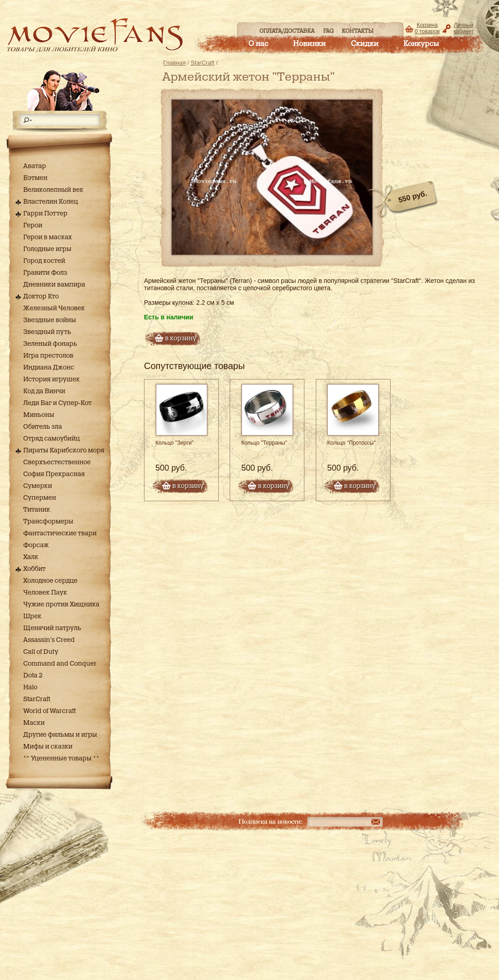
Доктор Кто (41, 297)
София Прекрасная (54, 474)
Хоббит (34, 569)
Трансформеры (48, 522)
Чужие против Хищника (61, 605)
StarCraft (37, 699)
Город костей (44, 261)
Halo (30, 688)
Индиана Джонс (49, 368)
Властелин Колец (51, 202)
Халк (31, 557)
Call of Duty (41, 652)
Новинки (309, 44)
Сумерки (38, 486)
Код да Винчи (44, 391)
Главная (174, 63)
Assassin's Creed (49, 640)
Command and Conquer (60, 664)
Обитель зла (43, 427)
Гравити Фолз (45, 273)
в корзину (181, 339)
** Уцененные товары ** (61, 759)
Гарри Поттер (45, 214)
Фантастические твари (60, 534)
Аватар (35, 166)
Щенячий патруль (52, 628)
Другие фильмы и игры (60, 735)
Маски (34, 723)
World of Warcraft (49, 711)
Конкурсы (421, 44)
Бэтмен (35, 178)
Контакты (358, 31)
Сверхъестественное (57, 462)
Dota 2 (33, 676)
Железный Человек (54, 308)
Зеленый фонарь (50, 344)
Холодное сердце (50, 581)
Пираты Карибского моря (64, 451)
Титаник (37, 510)
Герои (33, 226)
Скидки (365, 44)
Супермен (40, 498)
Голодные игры (47, 249)
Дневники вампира (54, 285)
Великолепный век (53, 190)
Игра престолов (48, 356)
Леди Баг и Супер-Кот (57, 403)
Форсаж (36, 545)
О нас (258, 44)
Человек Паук (45, 593)
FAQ (328, 31)
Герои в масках (48, 237)
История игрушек (51, 380)
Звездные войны (50, 320)
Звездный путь (47, 332)
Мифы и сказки (48, 747)
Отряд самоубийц (51, 439)
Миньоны (39, 415)
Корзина (427, 28)
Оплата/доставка (287, 31)
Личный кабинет (463, 28)
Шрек (32, 616)
